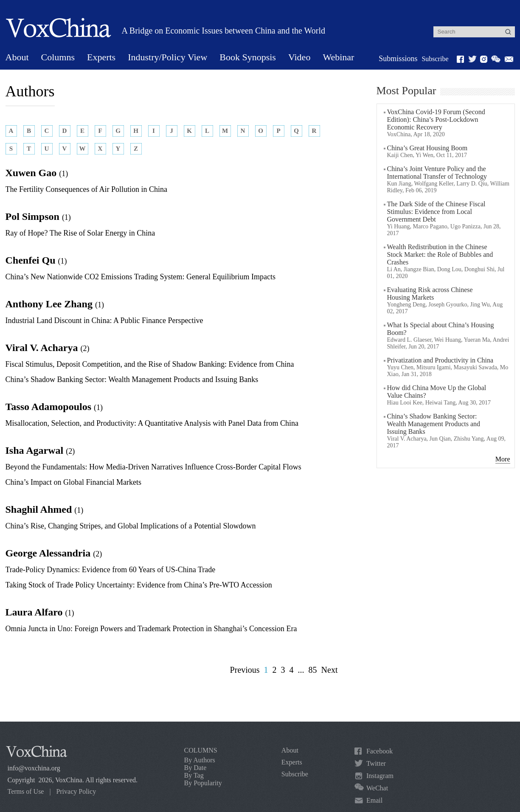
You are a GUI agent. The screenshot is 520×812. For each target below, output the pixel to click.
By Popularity (203, 783)
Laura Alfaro (40, 612)
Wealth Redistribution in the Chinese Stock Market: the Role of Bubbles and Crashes (440, 254)
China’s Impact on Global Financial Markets (73, 482)
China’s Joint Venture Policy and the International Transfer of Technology (437, 173)
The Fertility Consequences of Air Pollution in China (86, 189)
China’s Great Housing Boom (427, 148)
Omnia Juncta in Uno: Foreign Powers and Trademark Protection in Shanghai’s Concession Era (151, 629)
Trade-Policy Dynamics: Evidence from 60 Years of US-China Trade (111, 570)
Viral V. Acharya (48, 348)
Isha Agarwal (40, 450)
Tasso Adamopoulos (54, 407)
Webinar (338, 57)
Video (299, 57)
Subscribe (435, 59)
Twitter (376, 763)
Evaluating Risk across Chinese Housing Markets (430, 294)
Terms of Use (26, 791)
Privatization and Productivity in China (440, 360)
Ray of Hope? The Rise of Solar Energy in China (80, 233)
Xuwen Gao (37, 173)
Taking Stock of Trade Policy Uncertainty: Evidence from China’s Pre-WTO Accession (139, 585)
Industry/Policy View (167, 57)
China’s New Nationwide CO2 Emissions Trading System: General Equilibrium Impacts (141, 277)
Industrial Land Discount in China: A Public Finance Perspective (104, 320)
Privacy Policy (76, 791)
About (17, 57)
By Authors (200, 760)
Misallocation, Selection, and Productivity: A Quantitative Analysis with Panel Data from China (152, 423)
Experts (101, 57)
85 (313, 670)
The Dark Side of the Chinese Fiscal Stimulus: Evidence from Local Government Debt (436, 212)
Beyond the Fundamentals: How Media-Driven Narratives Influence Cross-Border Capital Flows (153, 467)
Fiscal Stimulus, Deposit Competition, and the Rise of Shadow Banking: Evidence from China (150, 364)
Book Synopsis (248, 57)
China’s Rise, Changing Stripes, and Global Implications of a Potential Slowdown (131, 526)
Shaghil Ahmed (45, 509)
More (503, 459)
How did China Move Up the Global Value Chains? (437, 392)
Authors (30, 91)
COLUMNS (201, 750)
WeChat (377, 788)
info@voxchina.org (34, 768)
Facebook (379, 751)
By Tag (194, 775)
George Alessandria (54, 553)
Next (330, 670)
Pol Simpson (38, 216)
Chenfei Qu (36, 260)
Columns (58, 57)
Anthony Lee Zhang (55, 304)
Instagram (380, 776)
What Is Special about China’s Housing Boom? (441, 329)
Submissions (398, 59)
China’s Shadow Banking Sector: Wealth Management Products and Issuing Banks (132, 379)
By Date (195, 768)
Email (374, 800)
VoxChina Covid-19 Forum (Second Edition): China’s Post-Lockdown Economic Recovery (436, 119)
